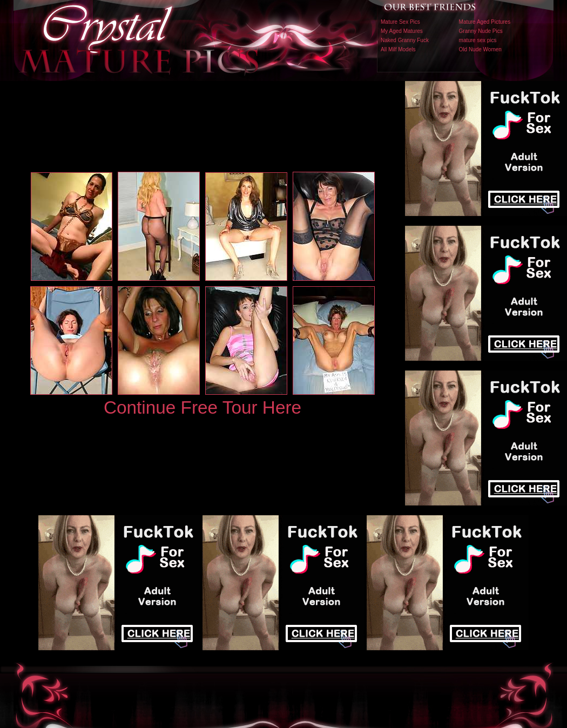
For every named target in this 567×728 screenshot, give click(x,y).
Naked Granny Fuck (405, 40)
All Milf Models (398, 49)
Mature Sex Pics (400, 22)
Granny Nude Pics (481, 31)
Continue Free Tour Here (202, 407)
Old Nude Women (480, 49)
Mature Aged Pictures (485, 22)
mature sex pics (478, 40)
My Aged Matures (402, 31)
